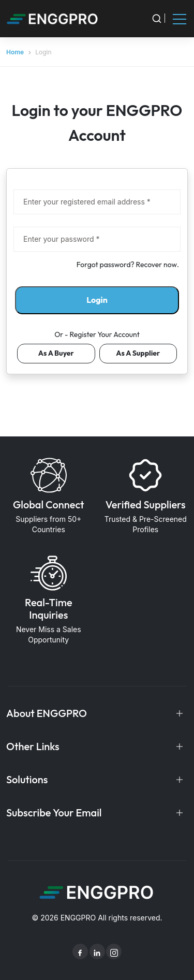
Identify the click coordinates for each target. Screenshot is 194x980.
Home (15, 52)
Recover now (156, 265)
